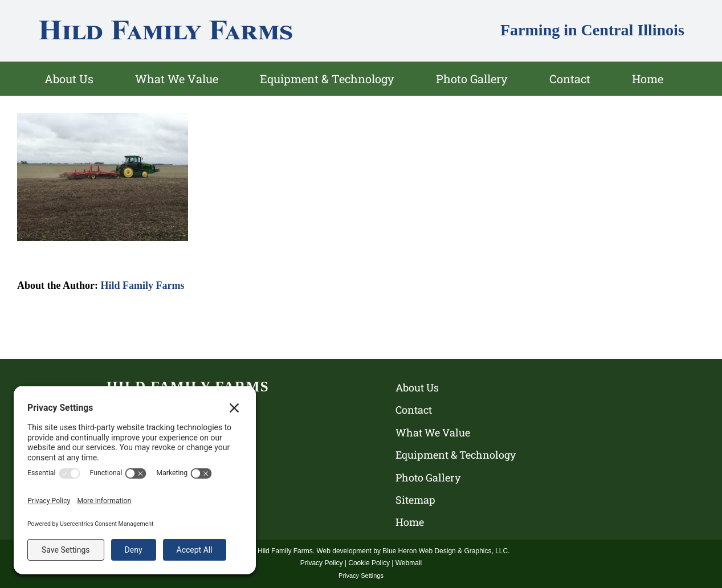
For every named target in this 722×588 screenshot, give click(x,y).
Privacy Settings (361, 575)
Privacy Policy (322, 563)
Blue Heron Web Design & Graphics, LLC (445, 551)
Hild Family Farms (143, 285)
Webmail (409, 563)
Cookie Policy (369, 563)
